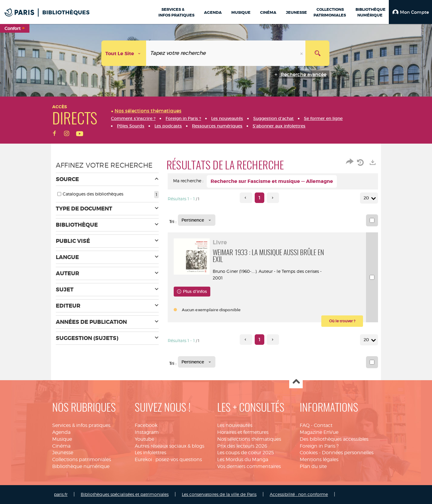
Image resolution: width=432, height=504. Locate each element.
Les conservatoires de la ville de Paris (219, 494)
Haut (296, 382)
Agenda (61, 432)
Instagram (147, 432)
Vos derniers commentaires (249, 466)
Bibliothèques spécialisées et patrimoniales (125, 494)
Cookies (309, 453)
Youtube (144, 439)
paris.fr (61, 494)
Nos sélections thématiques (249, 439)
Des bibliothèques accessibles (334, 439)
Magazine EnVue (319, 432)
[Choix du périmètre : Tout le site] (124, 53)
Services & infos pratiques (81, 425)
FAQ (305, 425)
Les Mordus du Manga (243, 459)
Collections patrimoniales (82, 459)
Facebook (146, 425)
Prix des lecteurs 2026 (242, 446)
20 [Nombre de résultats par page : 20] (367, 198)
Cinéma (61, 446)
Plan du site (313, 466)
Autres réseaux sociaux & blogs (169, 446)
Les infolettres (150, 453)
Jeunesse (63, 453)
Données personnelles (348, 453)
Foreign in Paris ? (319, 446)
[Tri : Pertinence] (197, 220)
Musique (62, 439)
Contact (323, 425)
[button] (410, 12)
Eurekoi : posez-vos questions (168, 459)
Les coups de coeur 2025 (246, 453)
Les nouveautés (235, 425)
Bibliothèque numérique (81, 466)
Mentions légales (319, 459)
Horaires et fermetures (243, 432)
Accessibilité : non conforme (299, 494)
